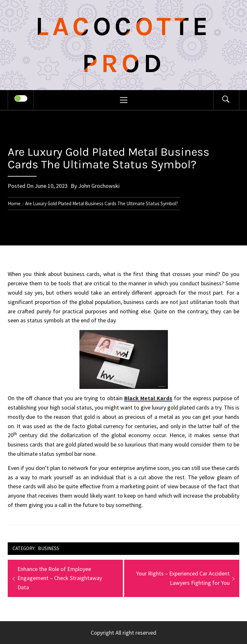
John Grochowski (99, 186)
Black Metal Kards (148, 398)
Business (49, 548)
